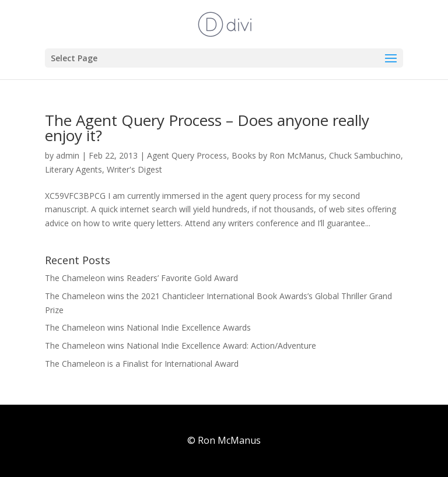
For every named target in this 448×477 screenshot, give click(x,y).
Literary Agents (73, 169)
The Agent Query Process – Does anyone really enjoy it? (207, 128)
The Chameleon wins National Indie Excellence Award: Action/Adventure (181, 346)
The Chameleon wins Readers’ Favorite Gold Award (141, 278)
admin (68, 155)
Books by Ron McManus (278, 155)
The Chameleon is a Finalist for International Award (142, 364)
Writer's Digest (134, 169)
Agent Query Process (187, 155)
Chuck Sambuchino (365, 155)
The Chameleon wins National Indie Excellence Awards (148, 327)
